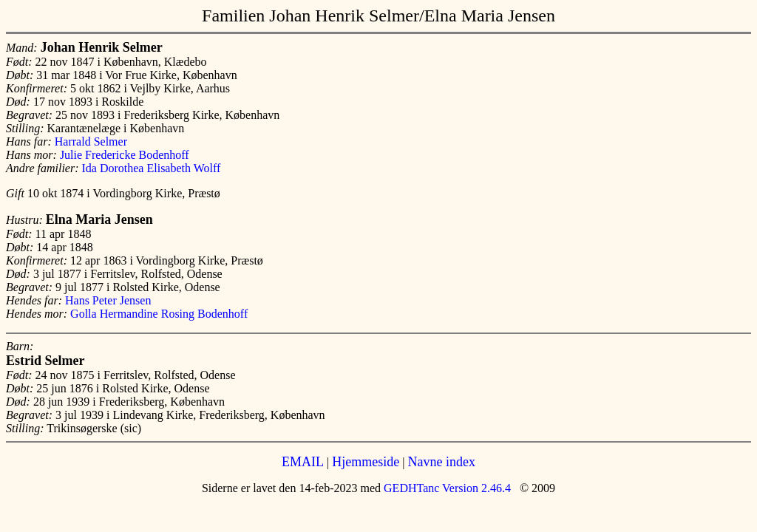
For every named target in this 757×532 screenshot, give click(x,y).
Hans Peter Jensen (108, 300)
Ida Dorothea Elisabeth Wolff (152, 168)
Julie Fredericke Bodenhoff (125, 155)
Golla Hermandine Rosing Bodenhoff (159, 314)
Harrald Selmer (91, 141)
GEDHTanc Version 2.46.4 (446, 488)
